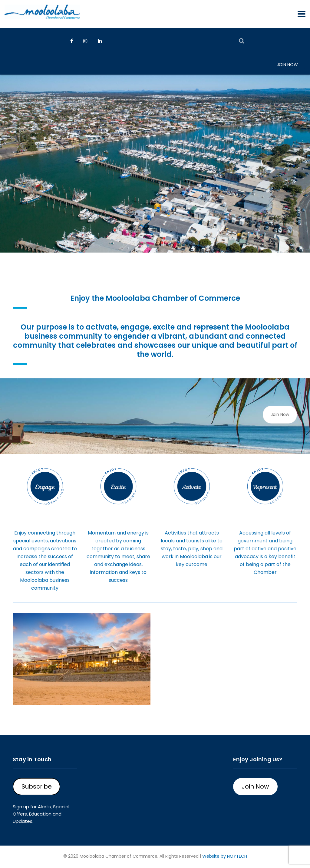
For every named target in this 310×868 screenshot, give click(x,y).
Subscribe (37, 786)
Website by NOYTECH (225, 856)
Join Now (287, 65)
